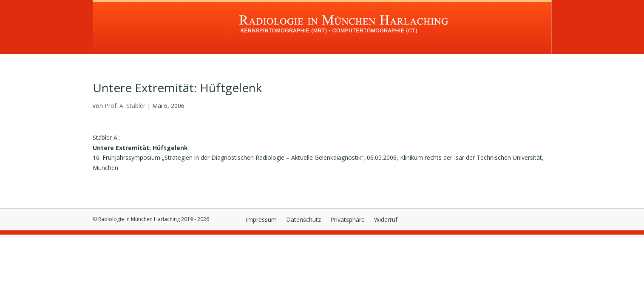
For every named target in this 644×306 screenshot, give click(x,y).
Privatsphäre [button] (348, 220)
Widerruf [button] (386, 220)
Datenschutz (304, 220)
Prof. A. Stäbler (125, 106)
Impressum (261, 220)
